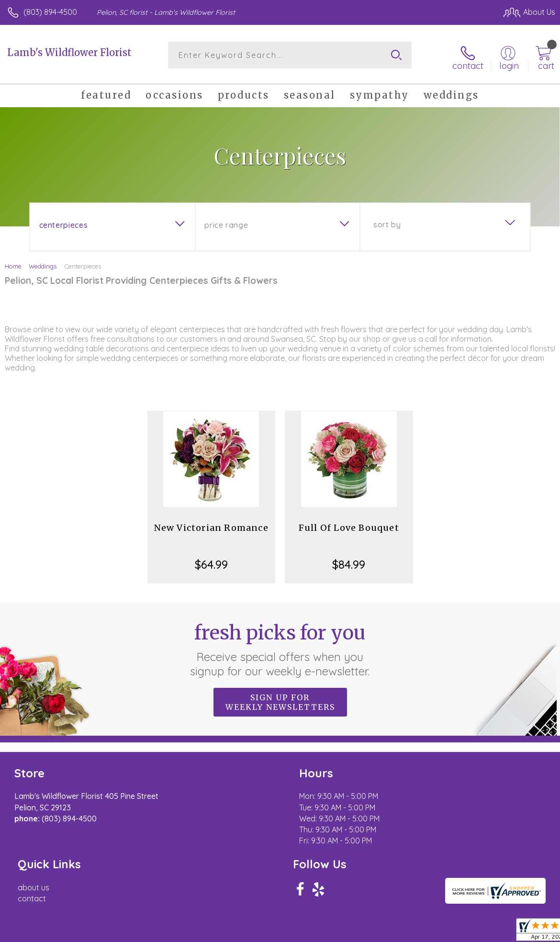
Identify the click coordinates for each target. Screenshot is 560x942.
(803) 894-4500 (50, 12)
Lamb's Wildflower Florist (69, 52)
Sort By (387, 221)
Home (13, 262)
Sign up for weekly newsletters (280, 698)
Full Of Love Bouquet (349, 524)
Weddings (43, 262)
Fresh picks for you (280, 646)
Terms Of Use (336, 932)
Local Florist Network (461, 932)
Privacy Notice (392, 932)
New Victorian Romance (211, 524)
